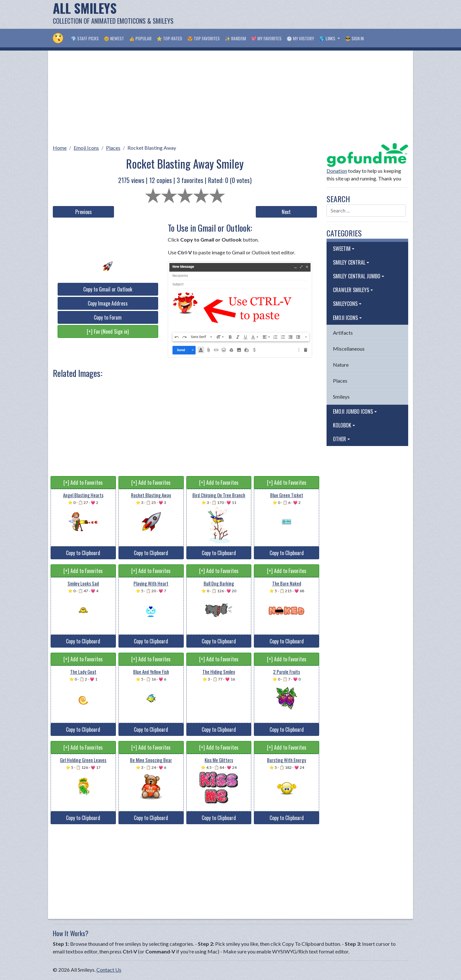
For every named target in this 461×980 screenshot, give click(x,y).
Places (113, 148)
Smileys (341, 397)
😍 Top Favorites (203, 38)
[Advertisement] (292, 14)
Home (60, 148)
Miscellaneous (349, 349)
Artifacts (343, 333)
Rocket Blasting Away (152, 148)
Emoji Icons (86, 148)
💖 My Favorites (266, 38)
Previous (84, 212)
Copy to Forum (108, 317)
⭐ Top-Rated (169, 38)
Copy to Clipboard (83, 553)
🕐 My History (300, 38)
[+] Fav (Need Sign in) (108, 331)
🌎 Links (328, 38)
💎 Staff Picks (85, 38)
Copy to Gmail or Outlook (108, 289)
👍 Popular (140, 38)
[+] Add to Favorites (83, 482)
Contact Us (109, 970)
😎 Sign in (354, 38)
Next (286, 212)
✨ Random (235, 38)
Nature (341, 365)
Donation (337, 171)
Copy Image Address (108, 303)
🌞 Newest (114, 38)
